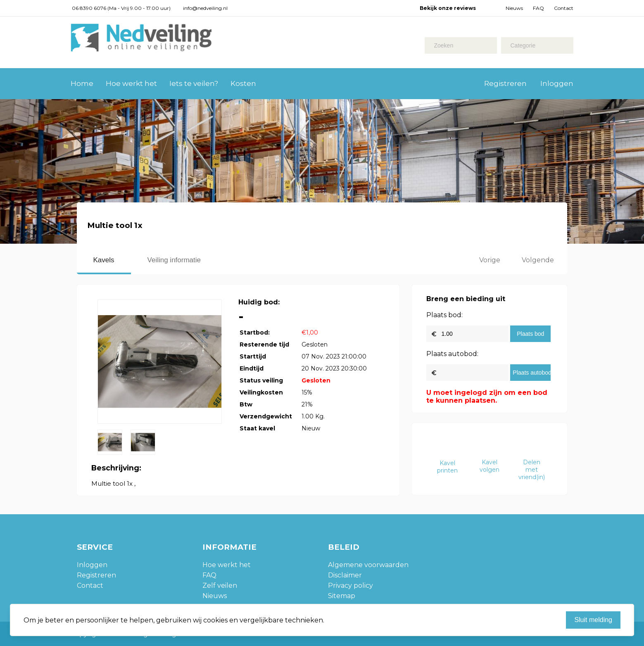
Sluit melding (593, 620)
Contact (564, 8)
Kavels (104, 260)
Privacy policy (351, 585)
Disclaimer (345, 575)
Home (82, 83)
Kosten (243, 83)
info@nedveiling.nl (205, 8)
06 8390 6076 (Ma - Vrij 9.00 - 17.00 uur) (121, 8)
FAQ (538, 8)
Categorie (523, 45)
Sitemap (342, 596)
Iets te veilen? (194, 83)
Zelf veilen (220, 585)
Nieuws (514, 8)
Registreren (505, 83)
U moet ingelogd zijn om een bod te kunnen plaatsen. (487, 397)
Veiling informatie (174, 260)
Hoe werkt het (131, 83)
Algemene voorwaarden (368, 565)
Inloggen (557, 83)
